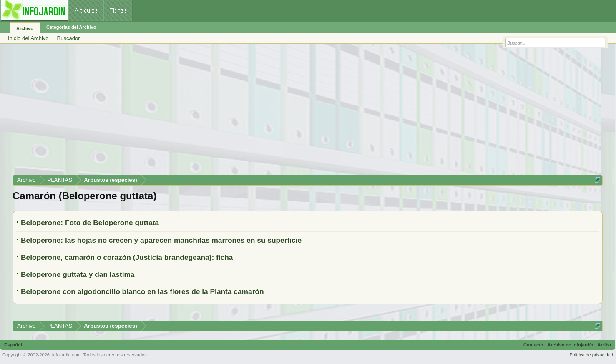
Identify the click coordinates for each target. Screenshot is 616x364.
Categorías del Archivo (71, 27)
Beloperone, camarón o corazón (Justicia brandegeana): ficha (127, 257)
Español (13, 345)
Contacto (533, 345)
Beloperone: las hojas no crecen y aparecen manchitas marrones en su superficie (161, 240)
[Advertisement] (263, 112)
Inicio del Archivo (28, 38)
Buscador (69, 38)
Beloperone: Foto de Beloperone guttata (90, 223)
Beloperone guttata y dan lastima (78, 274)
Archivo (25, 28)
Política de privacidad (591, 355)
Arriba (604, 345)
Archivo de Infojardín (571, 345)
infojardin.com (66, 355)
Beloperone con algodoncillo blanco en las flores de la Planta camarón (142, 291)
